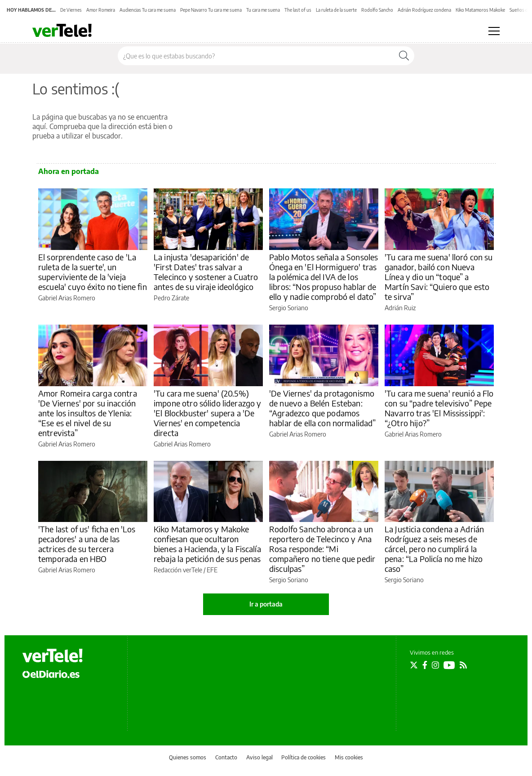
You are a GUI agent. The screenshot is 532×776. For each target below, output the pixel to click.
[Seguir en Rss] (463, 665)
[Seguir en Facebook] (425, 665)
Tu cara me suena (263, 10)
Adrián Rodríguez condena (424, 10)
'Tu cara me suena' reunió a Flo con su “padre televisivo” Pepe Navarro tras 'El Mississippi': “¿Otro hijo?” (439, 408)
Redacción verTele (178, 570)
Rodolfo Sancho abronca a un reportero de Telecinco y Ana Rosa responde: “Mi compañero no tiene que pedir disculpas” (322, 549)
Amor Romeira (101, 10)
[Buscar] (404, 56)
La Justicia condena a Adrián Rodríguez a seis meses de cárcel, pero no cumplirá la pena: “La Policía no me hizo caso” (434, 549)
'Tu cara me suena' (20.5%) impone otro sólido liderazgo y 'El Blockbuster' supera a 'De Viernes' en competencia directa (208, 413)
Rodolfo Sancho (377, 10)
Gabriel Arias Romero (67, 298)
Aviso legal (259, 757)
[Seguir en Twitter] (414, 665)
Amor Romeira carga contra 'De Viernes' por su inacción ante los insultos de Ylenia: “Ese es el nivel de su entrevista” (88, 413)
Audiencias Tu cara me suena (148, 10)
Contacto (226, 757)
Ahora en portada (69, 171)
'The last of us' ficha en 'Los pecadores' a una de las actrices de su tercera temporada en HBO (87, 544)
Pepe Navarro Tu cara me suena (211, 10)
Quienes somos (188, 757)
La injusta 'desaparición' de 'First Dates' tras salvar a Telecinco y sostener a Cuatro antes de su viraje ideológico (206, 272)
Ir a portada (266, 604)
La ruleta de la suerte (336, 10)
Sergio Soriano (289, 308)
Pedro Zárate (171, 298)
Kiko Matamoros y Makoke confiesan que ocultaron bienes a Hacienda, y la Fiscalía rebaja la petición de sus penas (207, 544)
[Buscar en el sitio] (256, 56)
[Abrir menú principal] (494, 31)
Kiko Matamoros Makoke (480, 10)
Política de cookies (304, 757)
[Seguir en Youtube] (449, 665)
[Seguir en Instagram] (435, 665)
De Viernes (71, 10)
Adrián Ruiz (400, 308)
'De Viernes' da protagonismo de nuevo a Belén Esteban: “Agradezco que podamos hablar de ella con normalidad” (323, 408)
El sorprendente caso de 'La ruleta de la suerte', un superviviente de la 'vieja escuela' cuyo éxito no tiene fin (93, 272)
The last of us (298, 10)
